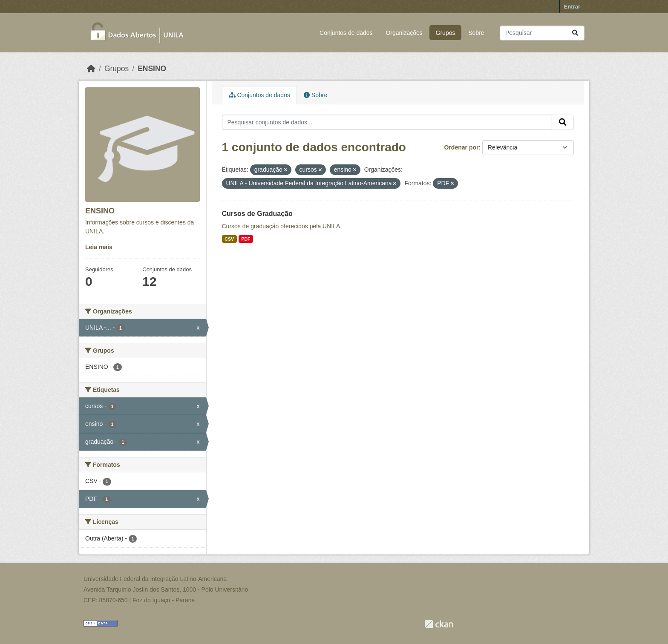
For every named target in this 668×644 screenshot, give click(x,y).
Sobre (476, 33)
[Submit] (575, 33)
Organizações (404, 33)
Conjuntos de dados (346, 33)
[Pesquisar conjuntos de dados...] (542, 33)
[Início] (91, 69)
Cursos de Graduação (257, 214)
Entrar (572, 7)
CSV (229, 239)
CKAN (439, 624)
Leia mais (99, 247)
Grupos (446, 33)
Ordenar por (462, 147)
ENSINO (152, 69)
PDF (246, 239)
